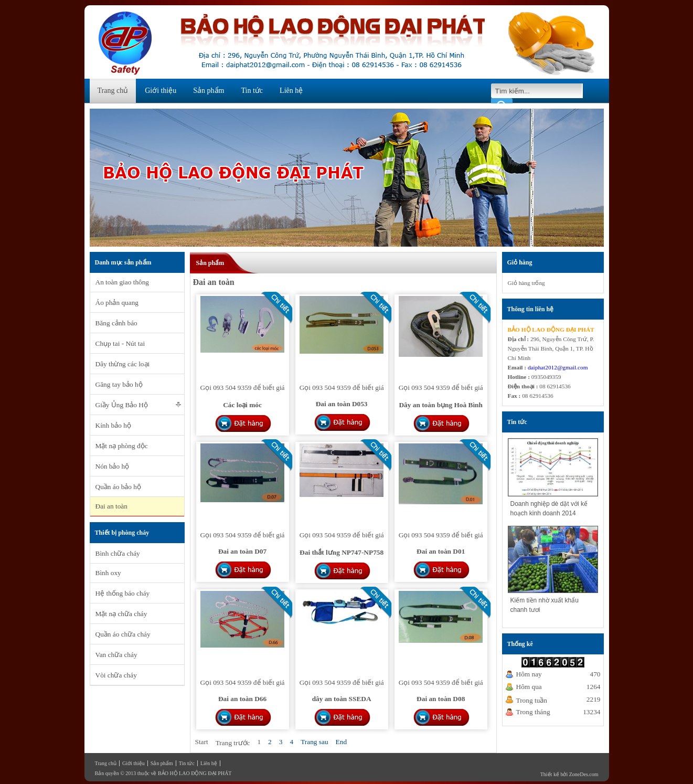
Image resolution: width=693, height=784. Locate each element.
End (341, 742)
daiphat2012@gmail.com (558, 367)
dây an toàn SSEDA (342, 699)
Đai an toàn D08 (441, 699)
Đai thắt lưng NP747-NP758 (342, 552)
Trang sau (314, 742)
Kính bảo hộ (113, 425)
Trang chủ (113, 91)
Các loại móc (242, 405)
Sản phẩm (209, 91)
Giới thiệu (161, 91)
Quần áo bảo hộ (119, 487)
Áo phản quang (117, 303)
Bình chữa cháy (118, 553)
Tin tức (252, 91)
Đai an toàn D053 (342, 404)
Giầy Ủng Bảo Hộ (122, 405)
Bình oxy (108, 573)
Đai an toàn (111, 506)
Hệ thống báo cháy (123, 593)
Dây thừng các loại (123, 364)
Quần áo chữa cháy (123, 634)
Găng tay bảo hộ (119, 384)
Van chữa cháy (116, 655)
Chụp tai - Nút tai (120, 343)
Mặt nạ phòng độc (122, 446)
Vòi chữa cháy (116, 675)
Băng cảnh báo (116, 323)
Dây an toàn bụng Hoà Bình (440, 405)
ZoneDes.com (584, 774)
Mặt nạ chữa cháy (121, 614)
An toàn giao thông (122, 282)
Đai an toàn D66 (242, 699)
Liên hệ (291, 91)
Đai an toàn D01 (441, 551)
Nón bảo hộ (113, 466)
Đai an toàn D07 (242, 551)
